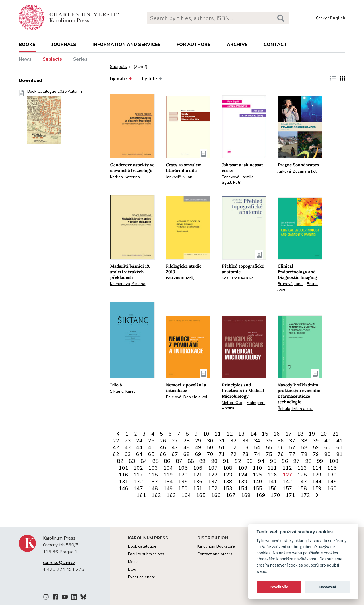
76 (281, 454)
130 (332, 475)
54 (257, 447)
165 (201, 495)
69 (198, 454)
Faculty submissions (146, 554)
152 (213, 488)
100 (334, 461)
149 (168, 488)
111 (272, 468)
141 (272, 482)
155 (258, 488)
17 (289, 434)
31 (222, 441)
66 (163, 454)
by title (152, 79)
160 (332, 488)
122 (213, 475)
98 (309, 461)
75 (269, 454)
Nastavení (328, 587)
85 (156, 461)
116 (124, 475)
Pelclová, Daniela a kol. (187, 397)
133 (153, 482)
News (25, 59)
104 (168, 468)
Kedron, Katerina (125, 177)
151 (198, 488)
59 (316, 447)
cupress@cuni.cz (59, 563)
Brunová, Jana (290, 284)
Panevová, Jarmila (238, 177)
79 (316, 454)
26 (163, 441)
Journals (64, 45)
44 (139, 447)
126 (272, 475)
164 (186, 495)
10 (206, 434)
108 (228, 468)
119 (168, 475)
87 (179, 461)
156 (272, 488)
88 (191, 461)
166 (216, 495)
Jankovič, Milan (179, 177)
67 (175, 454)
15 (265, 434)
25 (151, 441)
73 (245, 454)
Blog (132, 569)
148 (153, 488)
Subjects (52, 59)
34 (257, 441)
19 (312, 434)
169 (261, 495)
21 (336, 434)
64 (139, 454)
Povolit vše (279, 587)
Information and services (127, 45)
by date (121, 79)
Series (80, 59)
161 (141, 495)
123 (228, 475)
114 (317, 468)
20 (324, 434)
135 (183, 482)
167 (231, 495)
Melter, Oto (232, 403)
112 (287, 468)
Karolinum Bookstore (216, 546)
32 (233, 441)
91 (226, 461)
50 (210, 447)
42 (116, 447)
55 (269, 447)
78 (304, 454)
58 (304, 447)
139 (243, 482)
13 (241, 434)
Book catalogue (142, 546)
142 (287, 482)
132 (138, 482)
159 (317, 488)
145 (332, 482)
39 (316, 441)
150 (183, 488)
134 (168, 482)
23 (128, 441)
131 (124, 482)
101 (124, 468)
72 (233, 454)
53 (245, 447)
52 (233, 447)
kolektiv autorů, (180, 278)
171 (290, 495)
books (27, 45)
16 (277, 434)
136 (198, 482)
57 (292, 447)
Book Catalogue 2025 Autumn (55, 119)
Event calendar (142, 577)
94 (261, 461)
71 (222, 454)
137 (213, 482)
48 (187, 447)
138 (228, 482)
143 (302, 482)
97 (297, 461)
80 (328, 454)
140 (258, 482)
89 (202, 461)
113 (302, 468)
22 (116, 441)
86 (167, 461)
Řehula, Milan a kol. (295, 409)
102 (138, 468)
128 (302, 475)
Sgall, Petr (231, 182)
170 (275, 495)
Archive (237, 45)
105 (183, 468)
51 (222, 447)
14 (253, 434)
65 (151, 454)
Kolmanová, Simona (128, 284)
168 (246, 495)
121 (198, 475)
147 (138, 488)
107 (213, 468)
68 (187, 454)
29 (198, 441)
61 (340, 447)
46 (163, 447)
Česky (321, 18)
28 (187, 441)
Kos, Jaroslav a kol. (239, 278)
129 (317, 475)
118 (153, 475)
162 (156, 495)
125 (258, 475)
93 (250, 461)
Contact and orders (215, 554)
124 (243, 475)
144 (317, 482)
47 (175, 447)
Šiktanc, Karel (122, 391)
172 (305, 495)
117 (138, 475)
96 (285, 461)
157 (287, 488)
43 (128, 447)
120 (183, 475)
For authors (194, 45)
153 (228, 488)
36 (281, 441)
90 (214, 461)
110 (258, 468)
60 (328, 447)
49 (198, 447)
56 (281, 447)
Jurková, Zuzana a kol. (297, 171)
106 (198, 468)
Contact (275, 45)
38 (304, 441)
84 (144, 461)
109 (243, 468)
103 (153, 468)
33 (245, 441)
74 (257, 454)
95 (273, 461)
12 (230, 434)
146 (124, 488)
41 (340, 441)
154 (243, 488)
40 (328, 441)
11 (218, 434)
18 (300, 434)
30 (210, 441)
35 (269, 441)
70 (210, 454)
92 (238, 461)
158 (302, 488)
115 (332, 468)
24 (139, 441)
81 (340, 454)
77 (292, 454)
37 (292, 441)
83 (132, 461)
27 (175, 441)
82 (120, 461)
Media (133, 562)
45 (151, 447)
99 (320, 461)
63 (128, 454)
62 (116, 454)
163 (171, 495)
